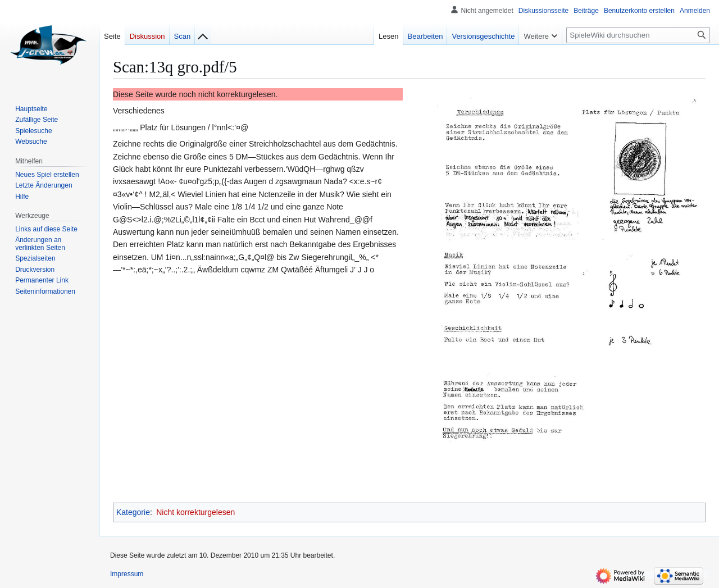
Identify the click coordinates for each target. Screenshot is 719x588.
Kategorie (133, 512)
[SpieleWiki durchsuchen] (638, 35)
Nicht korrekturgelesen (195, 512)
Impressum (127, 574)
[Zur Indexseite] (203, 34)
